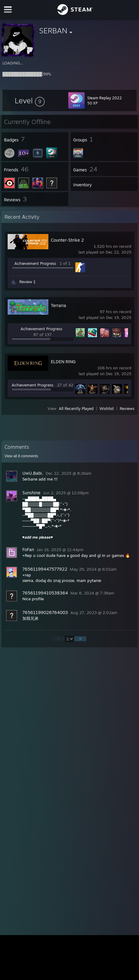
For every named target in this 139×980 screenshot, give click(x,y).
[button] (30, 101)
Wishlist (107, 408)
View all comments (21, 456)
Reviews (127, 408)
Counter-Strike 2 (67, 240)
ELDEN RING (63, 362)
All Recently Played (76, 408)
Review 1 (27, 282)
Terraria (58, 305)
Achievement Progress (35, 263)
